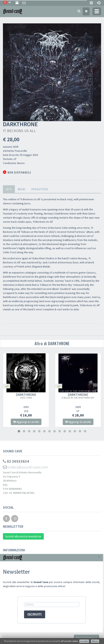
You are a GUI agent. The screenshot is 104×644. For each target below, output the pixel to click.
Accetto (84, 641)
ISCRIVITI (35, 614)
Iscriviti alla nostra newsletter (23, 536)
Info (9, 189)
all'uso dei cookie (69, 641)
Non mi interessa (87, 638)
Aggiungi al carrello (26, 422)
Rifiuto (95, 641)
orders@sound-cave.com (25, 467)
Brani (22, 189)
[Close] (99, 557)
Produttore (40, 189)
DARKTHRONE (26, 396)
